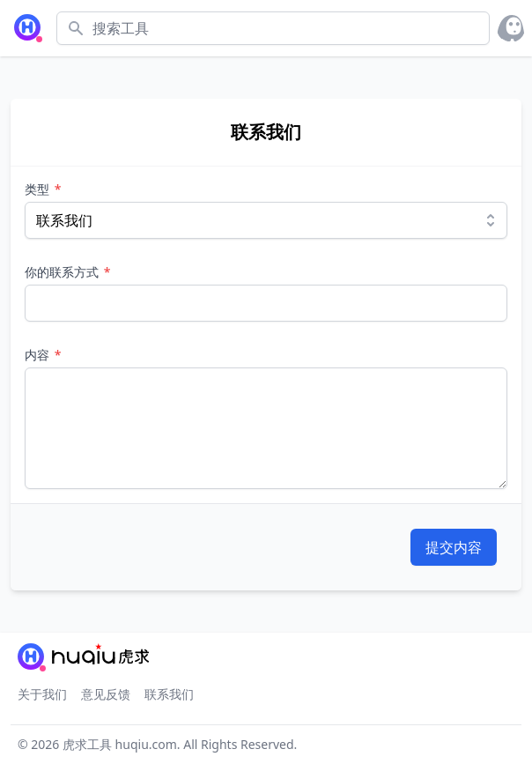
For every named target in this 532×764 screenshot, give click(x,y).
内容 (39, 355)
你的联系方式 (63, 272)
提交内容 (454, 547)
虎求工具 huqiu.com (118, 744)
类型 (39, 189)
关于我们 (42, 694)
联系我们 (169, 694)
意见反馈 (106, 694)
